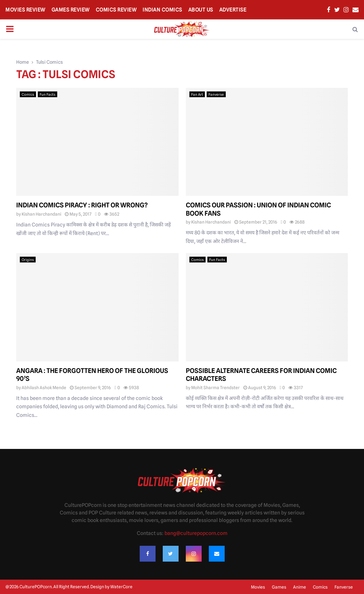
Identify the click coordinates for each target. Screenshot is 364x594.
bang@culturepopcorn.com (196, 533)
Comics (28, 94)
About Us (201, 10)
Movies (258, 587)
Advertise (233, 10)
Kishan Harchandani (41, 214)
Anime (300, 587)
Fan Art (197, 94)
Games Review (71, 10)
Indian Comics (162, 10)
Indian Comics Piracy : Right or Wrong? (82, 205)
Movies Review (25, 10)
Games (279, 587)
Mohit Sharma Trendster (215, 388)
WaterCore (121, 587)
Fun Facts (48, 94)
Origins (28, 260)
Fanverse (216, 94)
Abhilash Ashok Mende (44, 388)
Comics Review (116, 10)
